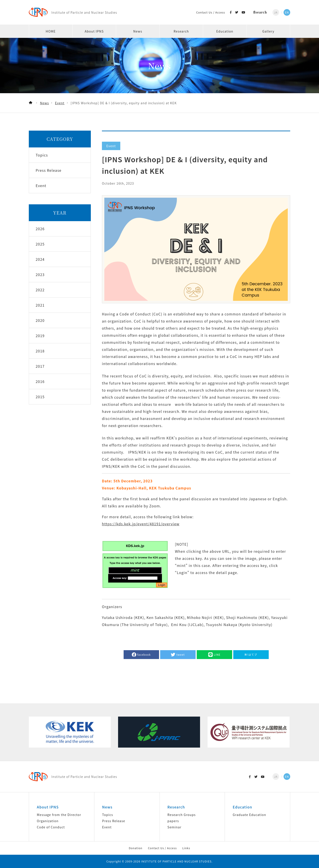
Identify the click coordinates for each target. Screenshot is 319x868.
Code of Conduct (51, 827)
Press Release (114, 821)
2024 (40, 259)
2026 (40, 229)
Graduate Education (250, 815)
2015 (40, 397)
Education (225, 31)
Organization (48, 821)
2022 (40, 290)
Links (186, 848)
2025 (40, 244)
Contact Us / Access (211, 12)
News (138, 31)
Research (181, 31)
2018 (40, 351)
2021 (40, 305)
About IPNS (94, 31)
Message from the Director (59, 815)
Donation (135, 848)
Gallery (268, 31)
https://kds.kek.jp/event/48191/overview (141, 524)
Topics (108, 815)
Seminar (174, 827)
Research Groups (182, 815)
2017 (40, 366)
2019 (40, 336)
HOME (51, 31)
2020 (40, 320)
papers (173, 821)
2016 (40, 381)
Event (107, 827)
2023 (40, 275)
